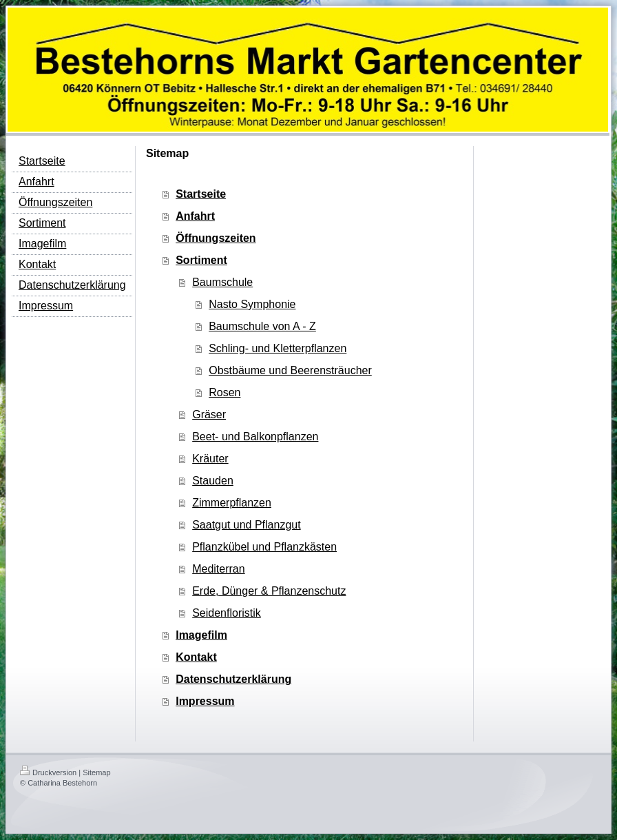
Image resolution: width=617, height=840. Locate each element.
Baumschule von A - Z (262, 326)
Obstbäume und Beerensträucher (290, 370)
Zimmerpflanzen (232, 503)
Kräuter (210, 459)
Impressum (205, 701)
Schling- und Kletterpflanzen (278, 348)
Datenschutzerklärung (233, 679)
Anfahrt (195, 216)
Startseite (201, 194)
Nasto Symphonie (252, 304)
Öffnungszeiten (216, 238)
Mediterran (218, 569)
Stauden (213, 481)
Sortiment (201, 260)
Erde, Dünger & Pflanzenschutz (269, 591)
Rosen (224, 392)
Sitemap (96, 772)
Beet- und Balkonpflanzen (255, 437)
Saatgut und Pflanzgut (246, 525)
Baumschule (222, 282)
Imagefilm (201, 635)
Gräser (209, 414)
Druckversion (48, 772)
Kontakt (196, 657)
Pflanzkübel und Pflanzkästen (264, 547)
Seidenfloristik (227, 613)
